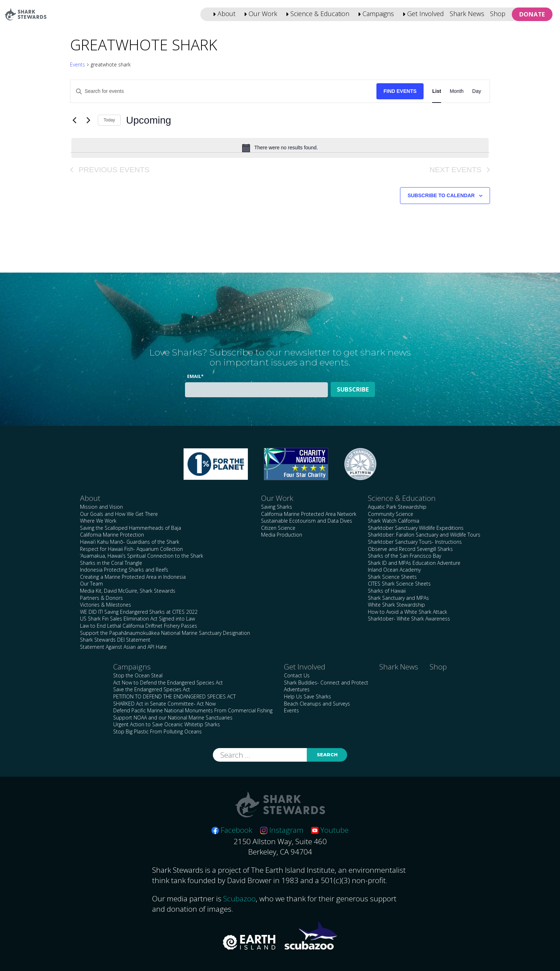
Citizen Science (278, 528)
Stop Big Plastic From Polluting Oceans (157, 731)
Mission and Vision (101, 507)
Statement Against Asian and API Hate (123, 647)
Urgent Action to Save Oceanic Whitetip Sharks (167, 724)
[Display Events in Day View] (477, 91)
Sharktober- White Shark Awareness (409, 619)
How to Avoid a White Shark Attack (407, 612)
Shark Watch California (394, 521)
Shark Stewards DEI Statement (115, 640)
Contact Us (297, 675)
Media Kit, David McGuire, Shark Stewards (128, 591)
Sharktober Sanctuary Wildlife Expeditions (416, 528)
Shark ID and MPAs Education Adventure (414, 563)
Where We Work (98, 521)
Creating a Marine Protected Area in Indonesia (133, 577)
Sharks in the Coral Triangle (111, 563)
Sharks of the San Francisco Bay (404, 556)
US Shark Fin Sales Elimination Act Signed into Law (137, 619)
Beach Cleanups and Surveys (317, 704)
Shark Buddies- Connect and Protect (326, 683)
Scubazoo (239, 898)
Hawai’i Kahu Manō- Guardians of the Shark (130, 542)
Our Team (91, 584)
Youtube (330, 830)
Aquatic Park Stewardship (397, 507)
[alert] (280, 148)
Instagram (282, 830)
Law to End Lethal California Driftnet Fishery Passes (139, 626)
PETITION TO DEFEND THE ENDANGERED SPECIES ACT (174, 696)
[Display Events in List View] (437, 91)
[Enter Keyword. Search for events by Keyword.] (223, 91)
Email (195, 376)
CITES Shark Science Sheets (399, 584)
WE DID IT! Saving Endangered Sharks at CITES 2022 (139, 612)
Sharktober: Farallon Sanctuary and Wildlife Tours (424, 535)
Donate (532, 14)
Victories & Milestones (106, 605)
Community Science (391, 514)
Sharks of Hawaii (387, 591)
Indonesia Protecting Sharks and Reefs (124, 570)
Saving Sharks (277, 507)
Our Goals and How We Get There (119, 514)
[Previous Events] (74, 120)
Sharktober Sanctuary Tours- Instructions (415, 542)
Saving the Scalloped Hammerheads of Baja (131, 528)
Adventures (297, 689)
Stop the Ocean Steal (138, 675)
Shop (498, 14)
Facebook (232, 830)
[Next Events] (88, 120)
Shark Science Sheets (392, 577)
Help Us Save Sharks (307, 696)
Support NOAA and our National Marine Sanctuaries (173, 718)
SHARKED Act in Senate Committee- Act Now (164, 704)
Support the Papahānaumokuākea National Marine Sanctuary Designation (165, 633)
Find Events (400, 91)
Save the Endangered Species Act (152, 689)
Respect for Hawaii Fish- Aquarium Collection (131, 549)
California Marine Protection (112, 535)
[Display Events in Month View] (457, 91)
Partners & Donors (101, 598)
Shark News (467, 14)
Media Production (282, 535)
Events (77, 64)
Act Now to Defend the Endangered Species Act (168, 683)
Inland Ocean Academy (394, 570)
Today (109, 120)
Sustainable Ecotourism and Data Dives (307, 521)
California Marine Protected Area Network (309, 514)
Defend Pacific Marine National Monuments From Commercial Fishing (193, 710)
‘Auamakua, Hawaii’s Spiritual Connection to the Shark (142, 556)
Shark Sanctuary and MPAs (398, 598)
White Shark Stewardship (396, 605)
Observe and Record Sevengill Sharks (410, 549)
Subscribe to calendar (441, 195)
